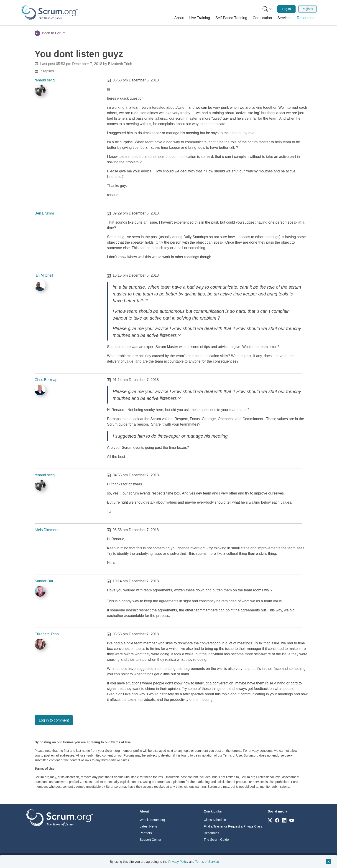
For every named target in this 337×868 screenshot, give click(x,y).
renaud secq (45, 80)
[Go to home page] (60, 817)
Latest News (149, 826)
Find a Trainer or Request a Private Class (233, 826)
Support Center (151, 840)
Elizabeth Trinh (47, 634)
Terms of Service (207, 862)
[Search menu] (268, 9)
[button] (179, 18)
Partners (146, 833)
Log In (286, 9)
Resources (211, 833)
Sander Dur (44, 581)
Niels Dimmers (46, 530)
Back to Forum (50, 33)
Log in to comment (54, 720)
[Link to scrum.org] (270, 820)
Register (307, 9)
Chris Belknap (46, 380)
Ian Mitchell (44, 275)
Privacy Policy (178, 862)
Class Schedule (215, 820)
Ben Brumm (44, 213)
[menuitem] (267, 9)
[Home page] (50, 12)
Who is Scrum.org (152, 820)
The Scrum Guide (216, 840)
